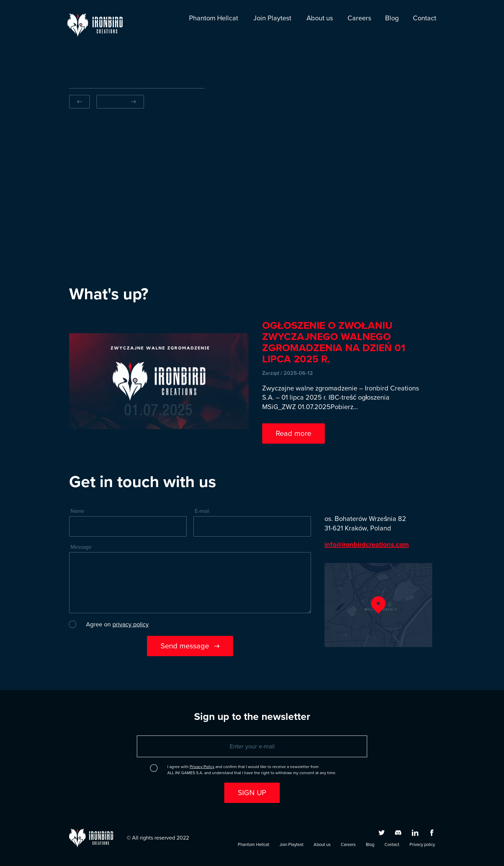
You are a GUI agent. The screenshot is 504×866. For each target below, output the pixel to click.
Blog (392, 18)
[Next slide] (120, 102)
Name (77, 511)
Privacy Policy (202, 767)
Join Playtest (272, 18)
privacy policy (131, 624)
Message (81, 547)
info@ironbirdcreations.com (367, 544)
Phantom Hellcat (214, 18)
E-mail (202, 511)
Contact (424, 18)
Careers (359, 18)
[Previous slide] (79, 102)
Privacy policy (422, 844)
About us (320, 18)
